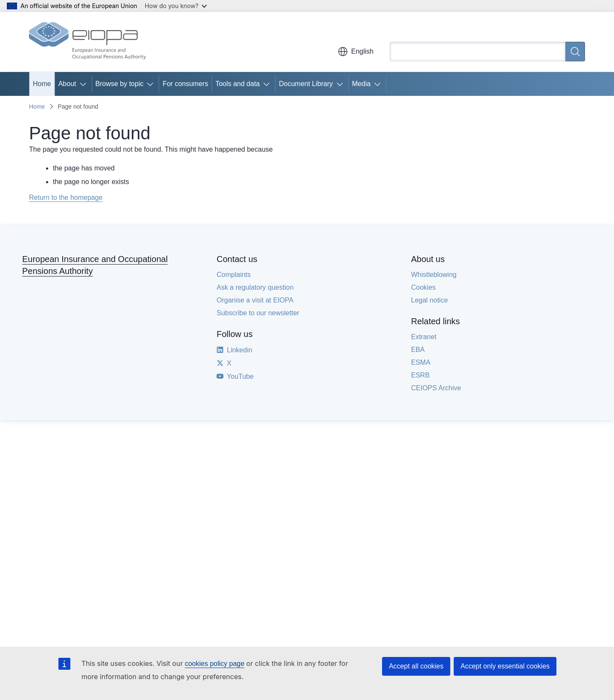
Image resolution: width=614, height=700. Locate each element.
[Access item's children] (85, 84)
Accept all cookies (416, 666)
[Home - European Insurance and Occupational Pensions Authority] (87, 42)
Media (362, 84)
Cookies (423, 287)
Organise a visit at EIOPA (255, 300)
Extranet (424, 337)
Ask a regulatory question (255, 287)
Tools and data (237, 84)
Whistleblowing (434, 275)
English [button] (356, 52)
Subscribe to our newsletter (258, 313)
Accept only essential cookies (505, 666)
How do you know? (176, 6)
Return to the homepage (66, 197)
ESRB (420, 375)
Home (42, 84)
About (67, 84)
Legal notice (429, 300)
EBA (418, 350)
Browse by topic (120, 84)
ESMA (421, 362)
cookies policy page (214, 664)
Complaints (234, 275)
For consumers (185, 84)
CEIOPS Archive (436, 388)
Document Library (306, 84)
